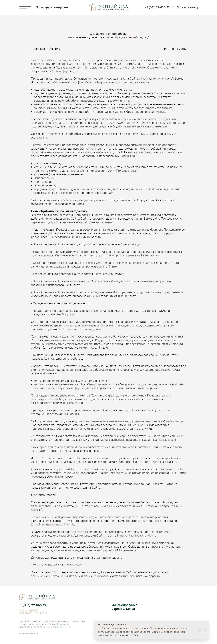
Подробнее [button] (131, 635)
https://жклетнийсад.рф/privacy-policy (57, 565)
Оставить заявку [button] (188, 7)
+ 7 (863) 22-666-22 (157, 7)
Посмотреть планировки (52, 7)
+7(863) (33, 605)
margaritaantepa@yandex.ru (61, 524)
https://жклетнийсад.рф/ (131, 37)
